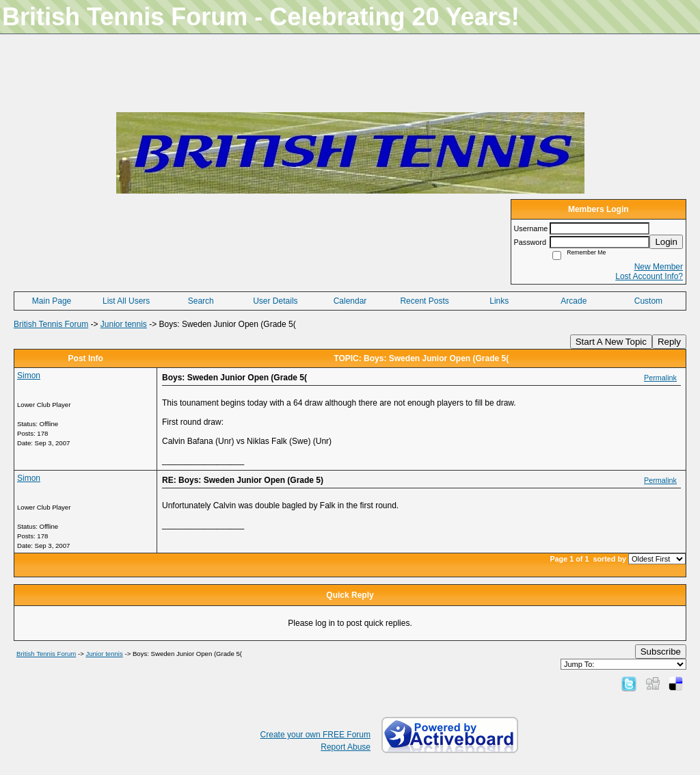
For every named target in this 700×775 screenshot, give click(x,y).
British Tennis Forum (51, 324)
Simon (29, 376)
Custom (648, 301)
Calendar (350, 301)
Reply (669, 342)
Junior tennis (124, 324)
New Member (659, 267)
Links (499, 301)
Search (201, 301)
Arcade (574, 301)
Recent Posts (424, 301)
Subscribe (661, 652)
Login (666, 242)
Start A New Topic (611, 342)
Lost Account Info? (649, 276)
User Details (275, 301)
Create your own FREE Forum (315, 735)
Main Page (52, 301)
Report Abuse (346, 747)
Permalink (660, 378)
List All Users (126, 301)
